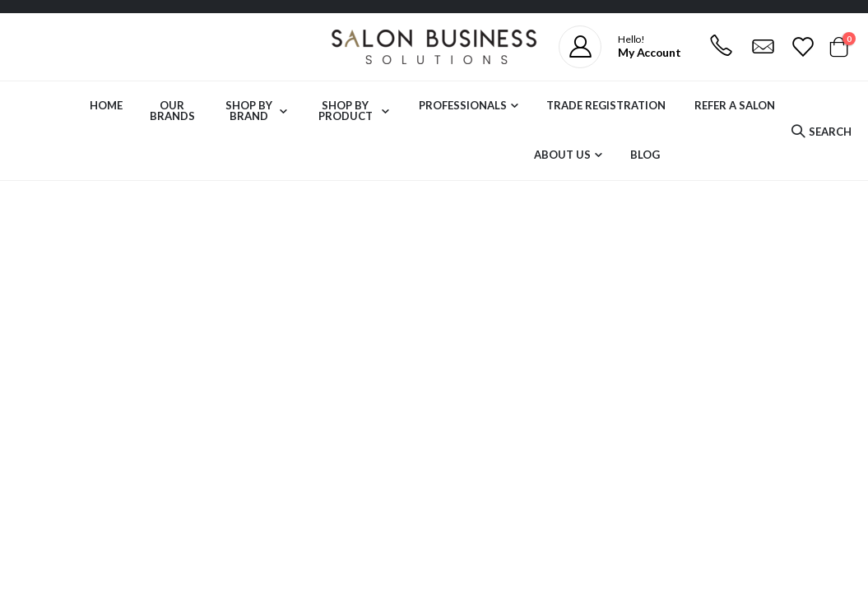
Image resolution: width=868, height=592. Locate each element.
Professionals (463, 105)
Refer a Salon (735, 105)
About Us (562, 155)
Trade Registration (606, 105)
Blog (645, 155)
